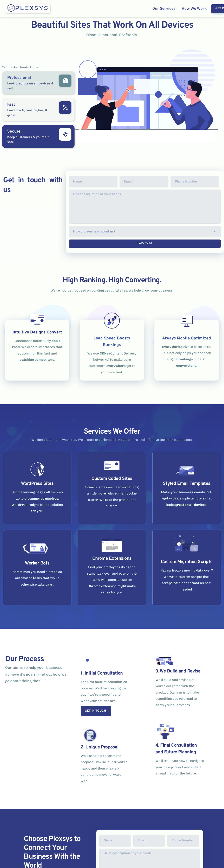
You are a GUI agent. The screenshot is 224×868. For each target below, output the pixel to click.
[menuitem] (164, 8)
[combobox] (145, 232)
